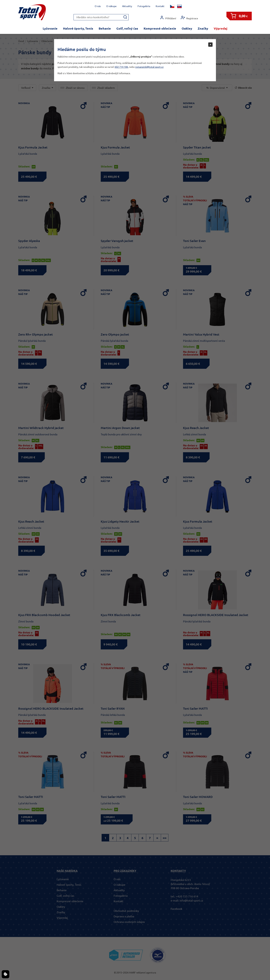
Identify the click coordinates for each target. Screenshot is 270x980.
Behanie (105, 28)
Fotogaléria (144, 6)
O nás (98, 6)
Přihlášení (168, 18)
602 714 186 (121, 67)
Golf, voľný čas (127, 28)
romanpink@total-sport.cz (149, 67)
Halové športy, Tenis (78, 28)
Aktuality (127, 6)
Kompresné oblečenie (160, 28)
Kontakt (160, 6)
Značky (203, 28)
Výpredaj (220, 28)
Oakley (187, 28)
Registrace (189, 18)
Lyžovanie (50, 28)
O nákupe (111, 6)
